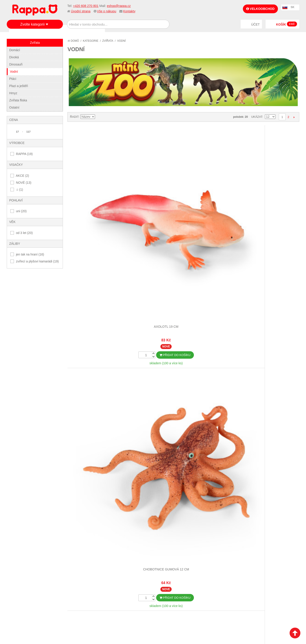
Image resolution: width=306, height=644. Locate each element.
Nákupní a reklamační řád (31, 565)
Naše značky (21, 581)
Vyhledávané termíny (76, 559)
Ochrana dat (21, 576)
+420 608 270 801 (86, 6)
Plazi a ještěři (19, 86)
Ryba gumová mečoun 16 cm (154, 395)
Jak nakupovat (22, 559)
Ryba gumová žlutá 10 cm (270, 395)
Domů (73, 41)
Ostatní (14, 107)
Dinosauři (16, 64)
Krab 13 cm (270, 187)
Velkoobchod (260, 9)
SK (293, 7)
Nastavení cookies (142, 613)
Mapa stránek (70, 553)
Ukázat (257, 117)
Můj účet (114, 553)
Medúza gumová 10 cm (154, 291)
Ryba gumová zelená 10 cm (212, 395)
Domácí (15, 50)
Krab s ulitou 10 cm (96, 291)
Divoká (14, 57)
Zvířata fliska (18, 100)
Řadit (74, 117)
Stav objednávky (120, 559)
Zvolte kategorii (32, 24)
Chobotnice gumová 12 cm (154, 187)
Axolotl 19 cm (96, 187)
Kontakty (129, 11)
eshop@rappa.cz (119, 6)
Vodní (14, 72)
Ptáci (13, 79)
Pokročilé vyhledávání (77, 565)
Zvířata (108, 41)
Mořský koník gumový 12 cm (96, 395)
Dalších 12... (183, 448)
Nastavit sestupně (99, 117)
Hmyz (13, 93)
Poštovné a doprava (27, 570)
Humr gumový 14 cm (212, 187)
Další (294, 117)
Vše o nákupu (107, 11)
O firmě (17, 553)
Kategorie (91, 41)
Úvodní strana (81, 11)
